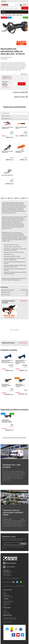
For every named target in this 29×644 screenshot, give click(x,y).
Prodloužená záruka (8, 597)
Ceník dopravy (7, 604)
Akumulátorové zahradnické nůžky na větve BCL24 (6, 385)
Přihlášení (4, 1)
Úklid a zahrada (8, 15)
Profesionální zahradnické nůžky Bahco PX (7, 128)
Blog (4, 592)
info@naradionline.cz (11, 563)
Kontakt (5, 612)
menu (4, 12)
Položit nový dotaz (23, 343)
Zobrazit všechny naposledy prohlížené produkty (15, 438)
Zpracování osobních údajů (10, 619)
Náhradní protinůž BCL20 (7, 175)
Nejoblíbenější (5, 113)
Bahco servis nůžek (10, 317)
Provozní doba (7, 613)
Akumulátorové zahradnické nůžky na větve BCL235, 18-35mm (7, 421)
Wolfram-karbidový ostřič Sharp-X (21, 128)
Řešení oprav (6, 595)
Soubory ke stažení (20, 92)
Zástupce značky (21, 97)
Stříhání (14, 15)
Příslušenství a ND (7, 118)
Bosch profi (11, 365)
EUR (18, 5)
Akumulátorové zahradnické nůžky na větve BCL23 (20, 385)
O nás (5, 610)
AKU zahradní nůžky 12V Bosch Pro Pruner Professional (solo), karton (7, 361)
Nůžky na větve (20, 15)
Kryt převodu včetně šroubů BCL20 (20, 152)
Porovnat (25, 74)
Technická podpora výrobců (10, 618)
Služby (5, 606)
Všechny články (23, 301)
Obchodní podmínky (8, 601)
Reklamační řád (7, 603)
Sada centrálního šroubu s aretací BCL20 (7, 152)
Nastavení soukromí (8, 622)
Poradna (5, 594)
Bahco (6, 59)
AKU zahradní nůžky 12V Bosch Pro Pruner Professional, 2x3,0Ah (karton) (21, 362)
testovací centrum (16, 519)
